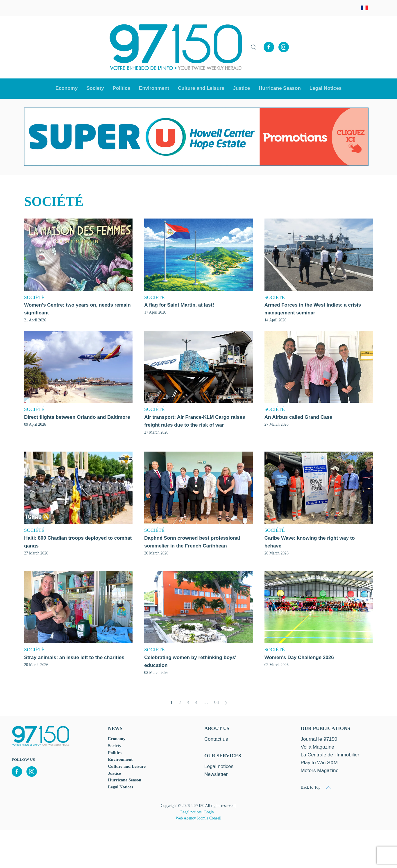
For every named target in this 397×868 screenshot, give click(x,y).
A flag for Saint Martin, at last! (179, 305)
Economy (117, 739)
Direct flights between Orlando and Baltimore (77, 417)
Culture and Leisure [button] (201, 88)
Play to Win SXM (319, 763)
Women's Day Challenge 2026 (299, 657)
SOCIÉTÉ (34, 297)
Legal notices (191, 812)
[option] (196, 137)
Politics (121, 88)
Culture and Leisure (127, 766)
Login (209, 812)
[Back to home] (176, 47)
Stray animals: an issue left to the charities (74, 657)
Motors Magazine (320, 771)
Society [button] (95, 88)
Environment (154, 88)
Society (115, 746)
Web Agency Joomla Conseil (198, 818)
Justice (242, 88)
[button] (253, 47)
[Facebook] (269, 47)
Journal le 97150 (319, 739)
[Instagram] (284, 47)
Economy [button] (67, 88)
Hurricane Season (280, 88)
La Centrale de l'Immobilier (330, 755)
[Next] (226, 703)
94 (217, 703)
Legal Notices (326, 88)
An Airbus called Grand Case (298, 417)
